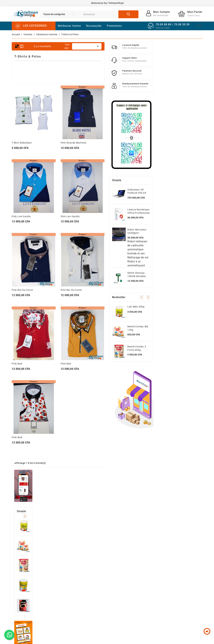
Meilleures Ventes (69, 26)
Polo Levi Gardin (70, 216)
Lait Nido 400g (38, 139)
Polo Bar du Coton (71, 290)
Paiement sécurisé (144, 583)
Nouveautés (94, 26)
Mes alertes (174, 598)
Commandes (175, 577)
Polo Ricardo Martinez (122, 143)
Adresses (173, 587)
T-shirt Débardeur (71, 143)
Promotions (106, 567)
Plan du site (140, 594)
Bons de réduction (179, 593)
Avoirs (171, 582)
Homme (104, 588)
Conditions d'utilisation (147, 572)
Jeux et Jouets (108, 599)
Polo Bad (66, 364)
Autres (103, 610)
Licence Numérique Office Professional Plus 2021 (187, 213)
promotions (114, 26)
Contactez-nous (143, 588)
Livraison (139, 567)
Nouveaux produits (110, 572)
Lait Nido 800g (38, 199)
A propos (139, 577)
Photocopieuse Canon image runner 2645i (38, 323)
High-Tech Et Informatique (114, 583)
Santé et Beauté (108, 604)
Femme (103, 594)
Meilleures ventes (109, 577)
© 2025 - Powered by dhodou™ (107, 639)
